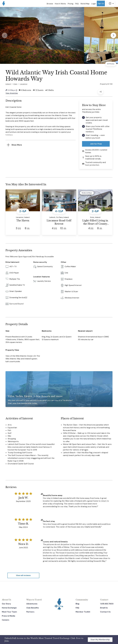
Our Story (6, 604)
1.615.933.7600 (107, 604)
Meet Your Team (9, 612)
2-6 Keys (11, 90)
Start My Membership (100, 640)
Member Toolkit (83, 612)
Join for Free (96, 144)
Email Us (104, 608)
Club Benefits (33, 608)
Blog (77, 604)
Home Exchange (9, 608)
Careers (6, 620)
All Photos (111, 64)
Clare (15, 84)
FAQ (77, 608)
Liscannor (24, 84)
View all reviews (23, 575)
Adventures (32, 604)
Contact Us (105, 612)
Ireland (8, 84)
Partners (30, 612)
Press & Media (8, 616)
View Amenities (12, 93)
